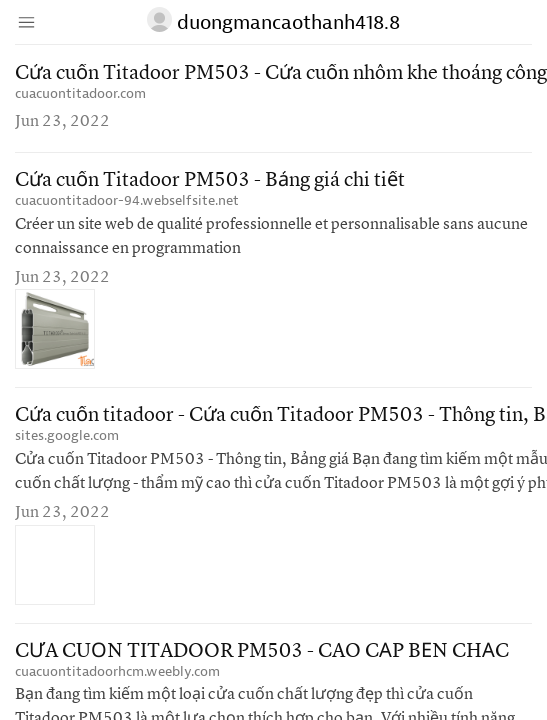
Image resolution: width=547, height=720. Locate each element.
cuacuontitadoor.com (80, 93)
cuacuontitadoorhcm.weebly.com (117, 671)
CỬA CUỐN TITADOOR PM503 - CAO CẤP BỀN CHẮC (262, 652)
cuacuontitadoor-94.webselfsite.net (127, 200)
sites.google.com (67, 435)
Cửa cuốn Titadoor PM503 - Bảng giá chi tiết (210, 181)
